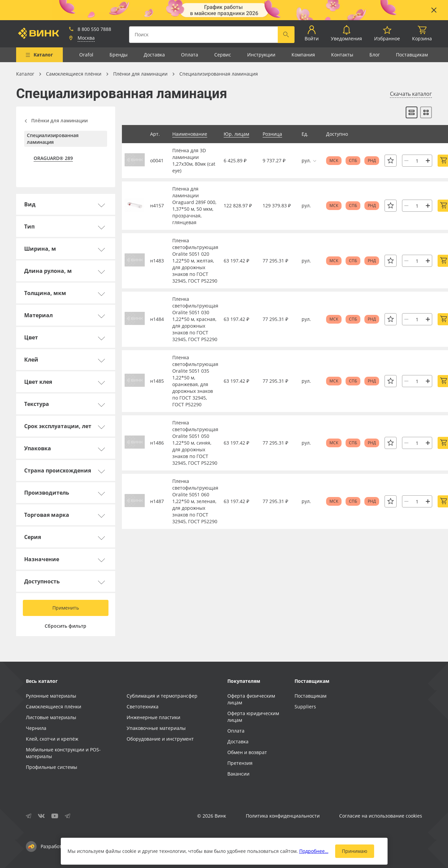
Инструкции (261, 55)
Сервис (223, 55)
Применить (66, 608)
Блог (375, 55)
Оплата (190, 55)
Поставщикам (412, 55)
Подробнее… (314, 851)
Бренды (119, 55)
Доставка (154, 55)
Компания (303, 55)
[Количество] (417, 161)
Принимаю (355, 851)
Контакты (342, 55)
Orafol (86, 55)
